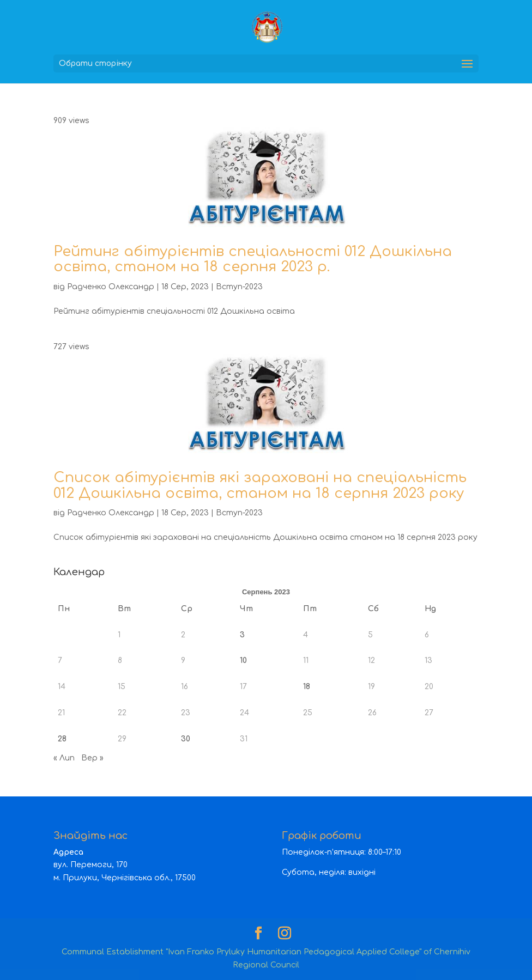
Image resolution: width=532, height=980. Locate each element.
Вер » (92, 758)
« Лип (64, 758)
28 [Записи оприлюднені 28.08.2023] (62, 739)
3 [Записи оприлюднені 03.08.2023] (242, 635)
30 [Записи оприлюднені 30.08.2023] (186, 739)
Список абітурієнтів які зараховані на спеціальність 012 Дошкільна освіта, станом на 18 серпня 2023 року (260, 485)
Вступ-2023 (239, 287)
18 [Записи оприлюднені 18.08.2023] (307, 687)
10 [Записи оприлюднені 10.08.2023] (243, 661)
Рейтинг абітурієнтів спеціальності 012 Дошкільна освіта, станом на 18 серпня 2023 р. (253, 259)
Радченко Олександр (111, 287)
